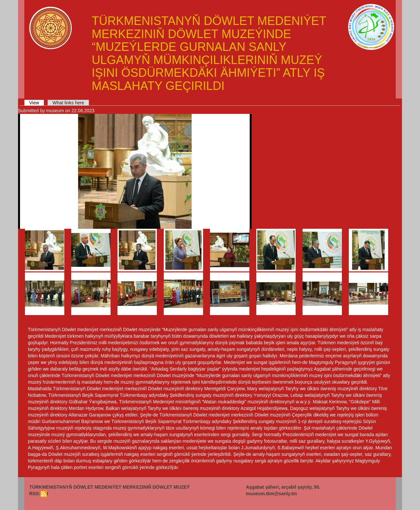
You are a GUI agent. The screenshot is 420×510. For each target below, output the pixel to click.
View (37, 103)
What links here (68, 103)
